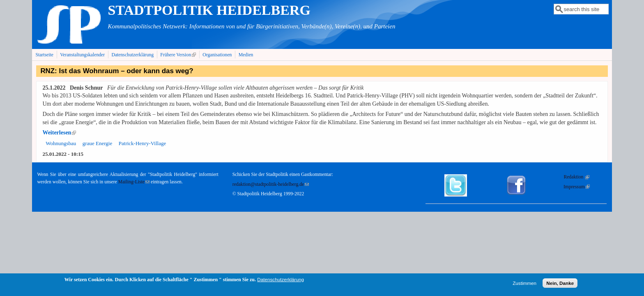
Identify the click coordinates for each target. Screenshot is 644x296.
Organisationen (217, 55)
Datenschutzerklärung (132, 55)
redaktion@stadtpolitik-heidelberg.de (271, 184)
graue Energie (97, 143)
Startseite (44, 55)
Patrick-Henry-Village (142, 143)
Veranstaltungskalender (82, 55)
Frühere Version (179, 55)
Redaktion (576, 177)
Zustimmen (524, 285)
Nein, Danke (560, 285)
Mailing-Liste (134, 182)
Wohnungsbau (61, 143)
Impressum (577, 187)
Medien (246, 55)
